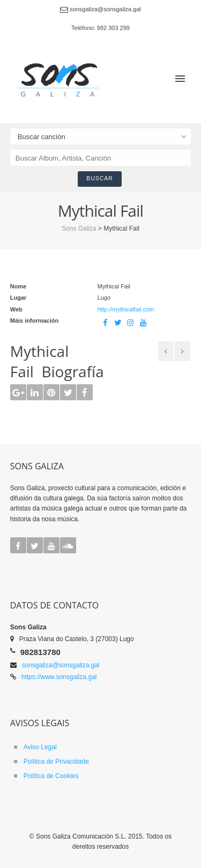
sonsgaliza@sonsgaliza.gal (61, 665)
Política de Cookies (51, 776)
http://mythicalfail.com (126, 309)
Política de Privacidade (56, 762)
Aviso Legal (40, 747)
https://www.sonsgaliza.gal (59, 677)
